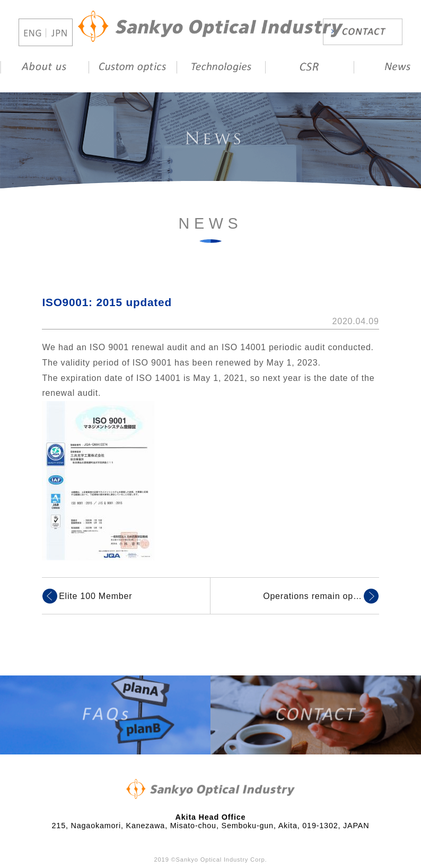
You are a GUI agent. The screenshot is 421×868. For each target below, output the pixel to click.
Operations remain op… (313, 596)
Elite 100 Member (95, 596)
